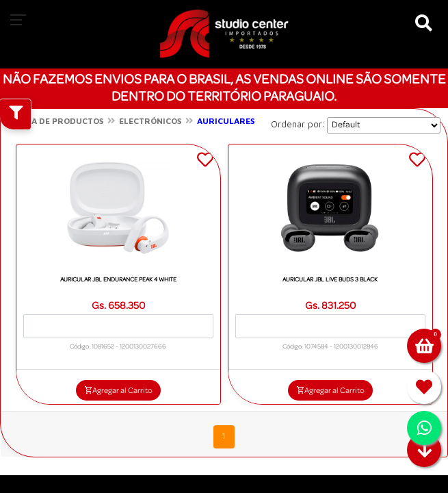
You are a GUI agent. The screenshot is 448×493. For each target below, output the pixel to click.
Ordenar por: (298, 124)
